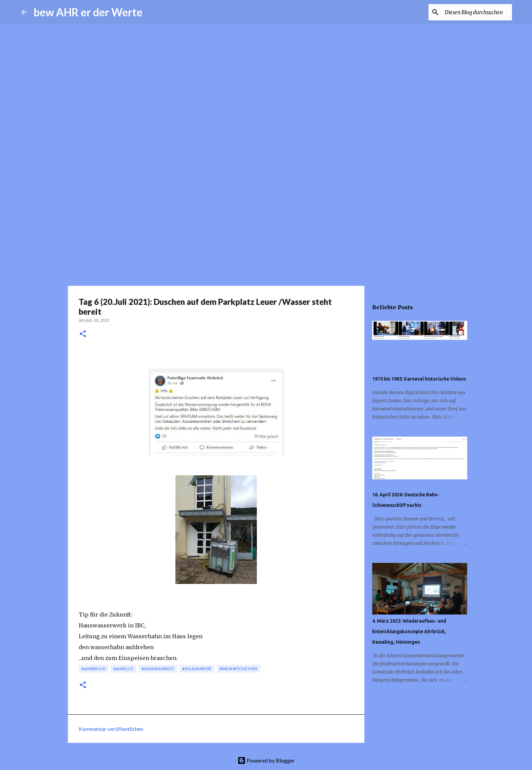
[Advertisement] (266, 232)
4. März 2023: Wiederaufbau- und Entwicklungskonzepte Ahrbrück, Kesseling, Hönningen (409, 631)
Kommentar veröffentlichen (111, 729)
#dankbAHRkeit (158, 669)
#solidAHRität (197, 669)
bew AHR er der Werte (88, 12)
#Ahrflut (123, 669)
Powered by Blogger (266, 760)
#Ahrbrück (93, 669)
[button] (83, 334)
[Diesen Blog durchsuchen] (476, 12)
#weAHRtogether (239, 669)
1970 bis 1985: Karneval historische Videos (419, 379)
